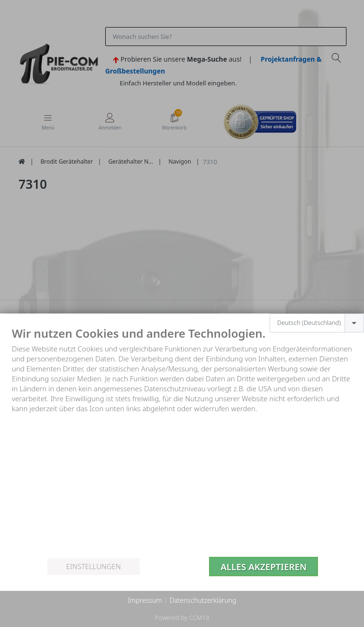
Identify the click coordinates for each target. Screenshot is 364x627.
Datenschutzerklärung (203, 600)
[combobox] (317, 323)
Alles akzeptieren (264, 567)
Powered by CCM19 (182, 618)
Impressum (145, 600)
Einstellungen (94, 566)
